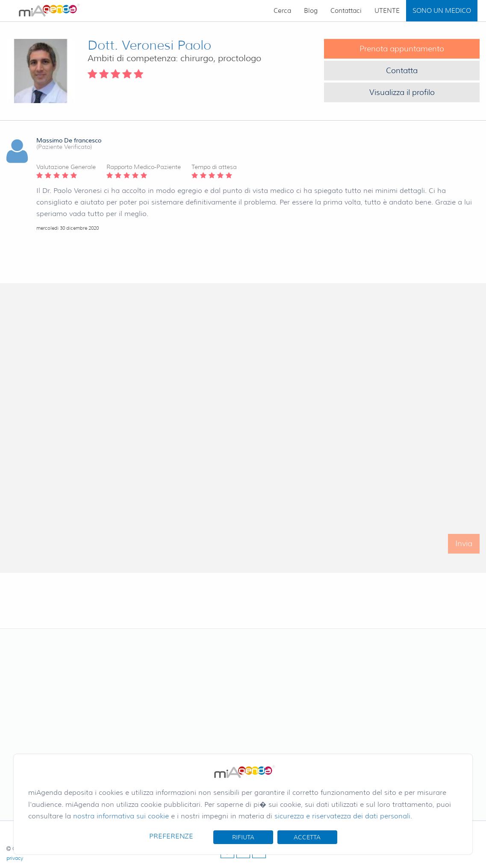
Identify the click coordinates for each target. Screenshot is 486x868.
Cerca (282, 11)
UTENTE (387, 11)
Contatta (402, 71)
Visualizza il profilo (402, 92)
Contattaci (346, 11)
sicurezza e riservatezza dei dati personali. (343, 816)
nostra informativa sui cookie (121, 816)
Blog (311, 11)
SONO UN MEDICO (442, 11)
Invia (464, 548)
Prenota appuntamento (402, 49)
